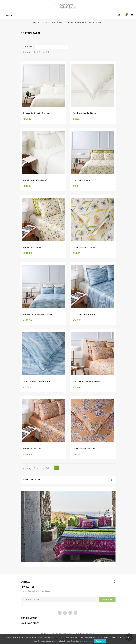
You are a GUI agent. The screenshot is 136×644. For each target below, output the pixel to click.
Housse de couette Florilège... (38, 113)
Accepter (100, 641)
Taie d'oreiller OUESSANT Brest (38, 381)
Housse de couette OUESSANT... (38, 314)
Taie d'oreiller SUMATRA (84, 448)
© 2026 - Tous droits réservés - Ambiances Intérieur (68, 634)
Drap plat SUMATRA (32, 448)
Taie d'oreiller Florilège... (85, 113)
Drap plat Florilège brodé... (36, 180)
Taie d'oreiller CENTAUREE (85, 247)
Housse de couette (82, 180)
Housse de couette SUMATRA (87, 381)
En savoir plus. (86, 641)
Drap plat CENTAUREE (33, 247)
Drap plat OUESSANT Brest (85, 314)
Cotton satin (32, 480)
